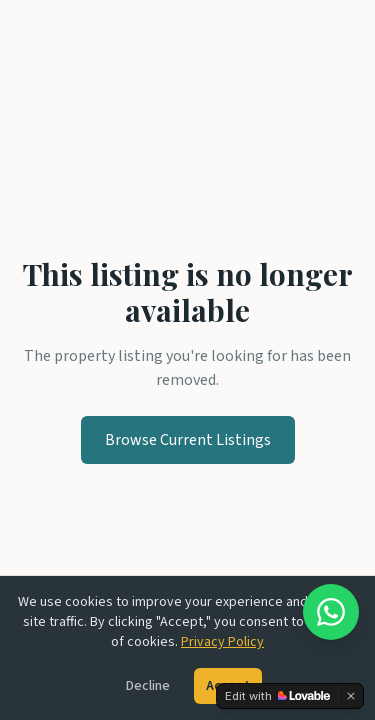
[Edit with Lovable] (277, 696)
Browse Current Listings (188, 440)
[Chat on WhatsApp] (331, 612)
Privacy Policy (222, 642)
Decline (148, 686)
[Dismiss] (351, 696)
